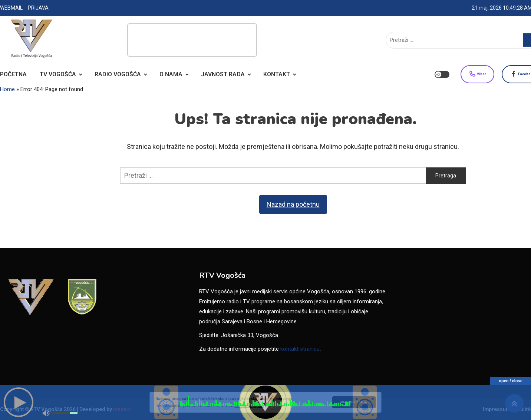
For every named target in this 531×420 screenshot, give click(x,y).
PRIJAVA (38, 8)
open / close (511, 381)
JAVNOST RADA (223, 74)
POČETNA (13, 74)
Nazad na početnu (293, 204)
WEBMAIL (11, 8)
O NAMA (171, 74)
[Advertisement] (192, 40)
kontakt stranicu (300, 349)
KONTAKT (277, 74)
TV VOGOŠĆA (58, 74)
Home (7, 89)
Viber (459, 74)
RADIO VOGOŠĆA (118, 74)
